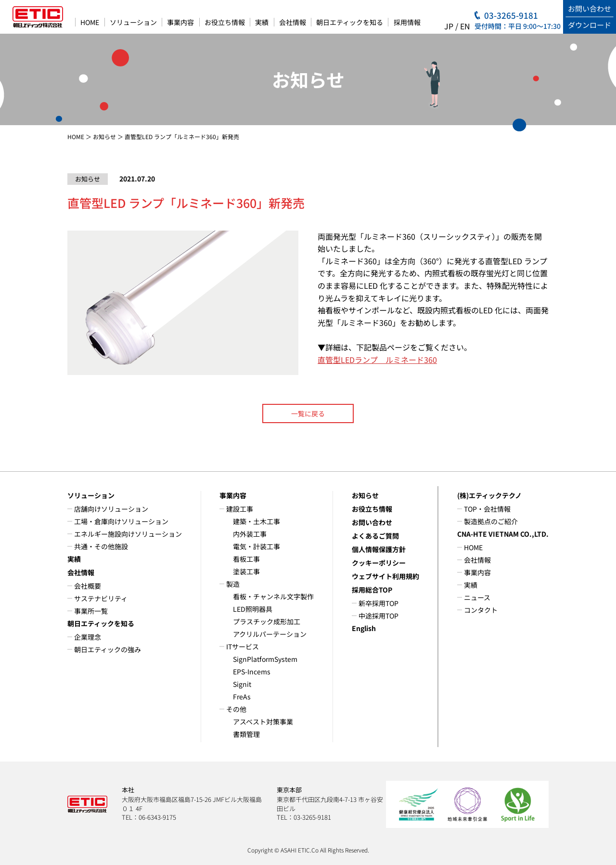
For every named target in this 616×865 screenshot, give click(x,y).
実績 (262, 22)
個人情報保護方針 (379, 549)
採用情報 (407, 22)
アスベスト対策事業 (263, 722)
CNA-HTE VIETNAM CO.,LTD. (503, 534)
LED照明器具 (253, 609)
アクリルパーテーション (270, 634)
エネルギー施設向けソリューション (128, 534)
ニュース (477, 597)
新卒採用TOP (379, 603)
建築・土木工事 (257, 521)
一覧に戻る (308, 413)
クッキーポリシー (379, 563)
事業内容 (180, 22)
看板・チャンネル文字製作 (273, 596)
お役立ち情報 (225, 22)
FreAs (242, 697)
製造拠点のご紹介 (491, 521)
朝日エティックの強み (108, 649)
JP (449, 26)
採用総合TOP (372, 590)
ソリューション (133, 22)
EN (465, 26)
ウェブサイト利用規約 (385, 576)
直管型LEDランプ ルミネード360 (377, 360)
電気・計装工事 (257, 546)
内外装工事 (250, 534)
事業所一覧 (91, 611)
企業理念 (88, 637)
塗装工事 (246, 571)
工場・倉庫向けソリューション (121, 521)
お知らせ (104, 136)
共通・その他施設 (101, 546)
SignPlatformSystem (265, 659)
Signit (242, 684)
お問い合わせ (372, 522)
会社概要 (88, 586)
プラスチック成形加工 (267, 621)
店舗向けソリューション (111, 509)
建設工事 (240, 509)
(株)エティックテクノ (489, 495)
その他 (236, 709)
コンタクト (481, 610)
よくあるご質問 (375, 536)
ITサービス (243, 646)
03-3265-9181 (511, 15)
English (364, 628)
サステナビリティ (101, 598)
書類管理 (246, 734)
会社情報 (293, 22)
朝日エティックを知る (350, 22)
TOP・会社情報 (487, 509)
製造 (233, 584)
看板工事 (246, 559)
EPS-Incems (252, 671)
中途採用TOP (379, 616)
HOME (90, 22)
